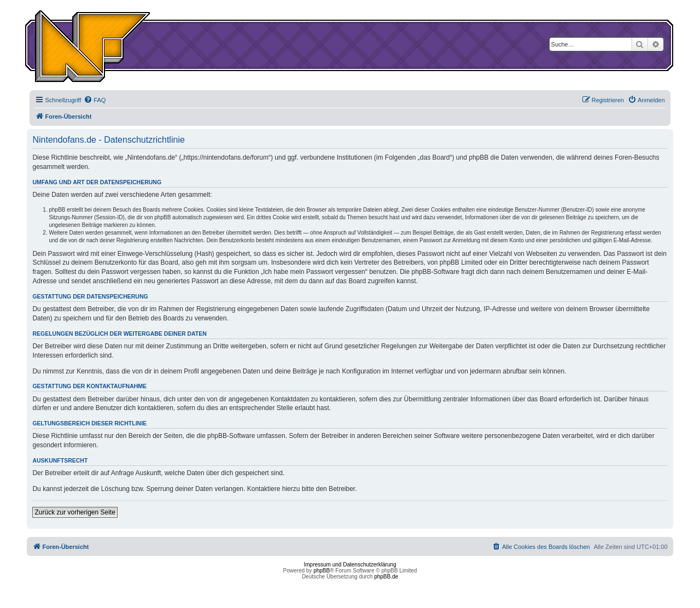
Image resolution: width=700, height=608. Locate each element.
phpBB (322, 571)
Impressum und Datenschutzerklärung (350, 565)
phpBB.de (386, 577)
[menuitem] (95, 100)
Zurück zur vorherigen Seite (75, 512)
